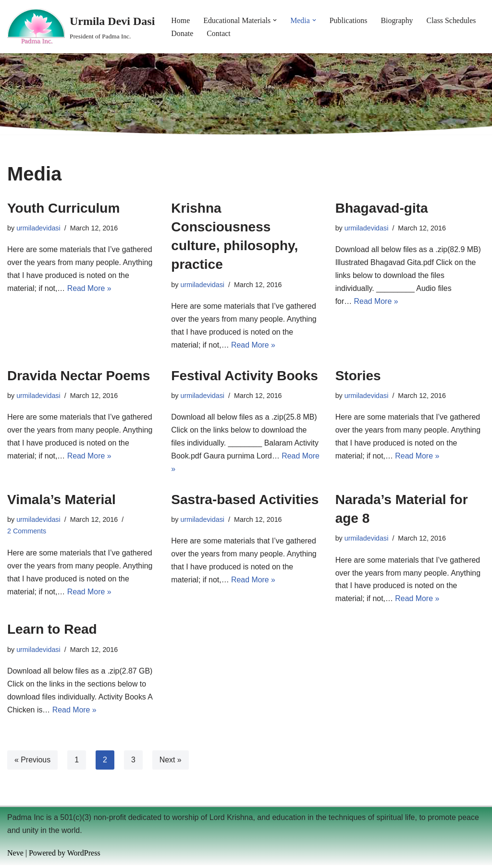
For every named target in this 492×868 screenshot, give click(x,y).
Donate (182, 33)
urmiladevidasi (38, 229)
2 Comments (27, 533)
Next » (171, 762)
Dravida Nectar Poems (79, 377)
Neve (15, 856)
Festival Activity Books (245, 377)
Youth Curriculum (63, 209)
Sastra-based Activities (245, 501)
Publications (349, 20)
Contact (219, 33)
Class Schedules (453, 20)
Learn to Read (52, 632)
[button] (275, 20)
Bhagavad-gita (382, 209)
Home (180, 20)
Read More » (90, 290)
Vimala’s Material (61, 501)
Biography (398, 20)
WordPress (84, 856)
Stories (358, 377)
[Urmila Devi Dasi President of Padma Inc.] (81, 27)
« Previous (33, 762)
